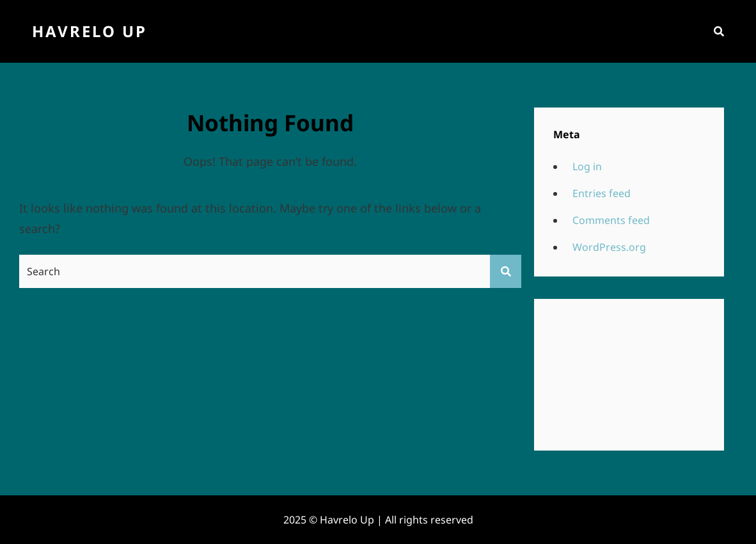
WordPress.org (609, 247)
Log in (587, 166)
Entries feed (602, 193)
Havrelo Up (90, 31)
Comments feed (611, 220)
